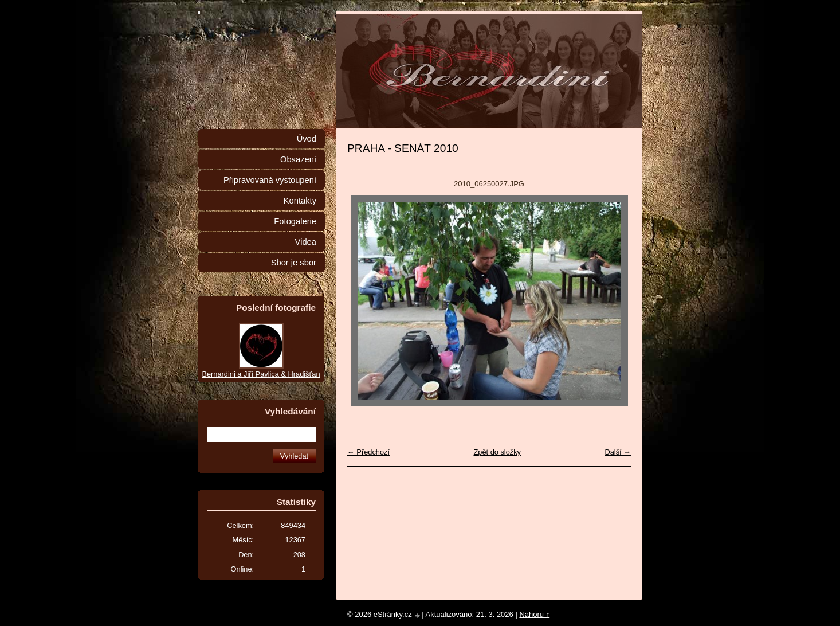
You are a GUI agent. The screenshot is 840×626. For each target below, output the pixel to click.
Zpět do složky (497, 452)
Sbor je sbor (294, 263)
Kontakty (300, 201)
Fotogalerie (295, 221)
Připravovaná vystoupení (270, 180)
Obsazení (298, 159)
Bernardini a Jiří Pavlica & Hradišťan (261, 374)
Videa (306, 242)
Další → (618, 452)
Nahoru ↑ (534, 614)
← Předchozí (368, 452)
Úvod (307, 139)
